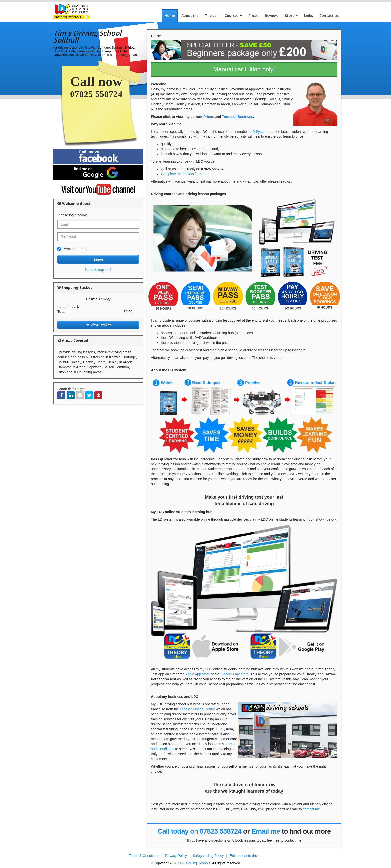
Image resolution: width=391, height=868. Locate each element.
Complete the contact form (181, 174)
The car (212, 16)
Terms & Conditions (144, 856)
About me (190, 16)
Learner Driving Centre (197, 709)
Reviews (272, 16)
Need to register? (98, 270)
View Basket (98, 325)
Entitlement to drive (245, 856)
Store (291, 16)
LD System (259, 132)
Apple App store (198, 674)
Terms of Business (238, 117)
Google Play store (235, 674)
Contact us (329, 16)
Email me (266, 831)
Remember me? (72, 249)
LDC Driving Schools (194, 863)
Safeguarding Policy (208, 856)
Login (98, 259)
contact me (311, 809)
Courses (233, 16)
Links (309, 16)
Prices (253, 16)
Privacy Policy (176, 856)
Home (170, 16)
